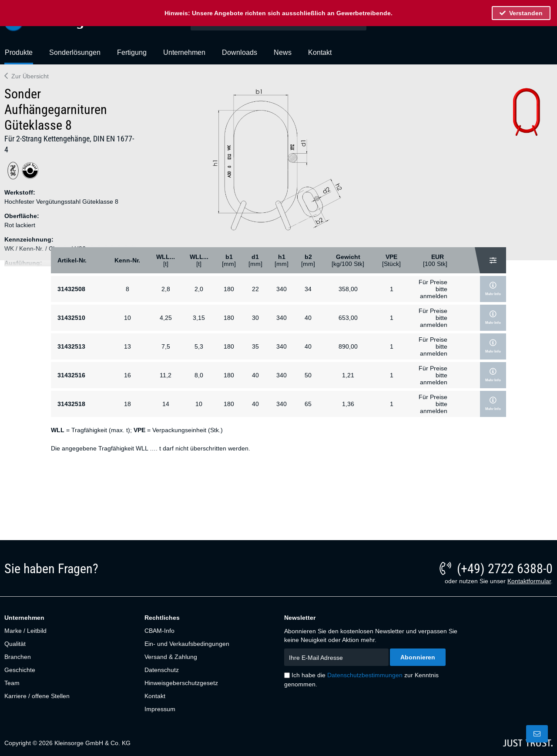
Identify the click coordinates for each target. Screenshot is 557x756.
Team (12, 683)
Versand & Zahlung (171, 657)
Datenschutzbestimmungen (365, 675)
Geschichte (20, 670)
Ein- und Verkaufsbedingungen (187, 644)
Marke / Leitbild (25, 631)
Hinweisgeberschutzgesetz (181, 683)
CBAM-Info (159, 631)
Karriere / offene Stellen (37, 696)
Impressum (160, 709)
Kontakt (155, 696)
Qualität (15, 644)
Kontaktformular (529, 581)
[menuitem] (19, 56)
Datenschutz (162, 670)
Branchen (18, 657)
